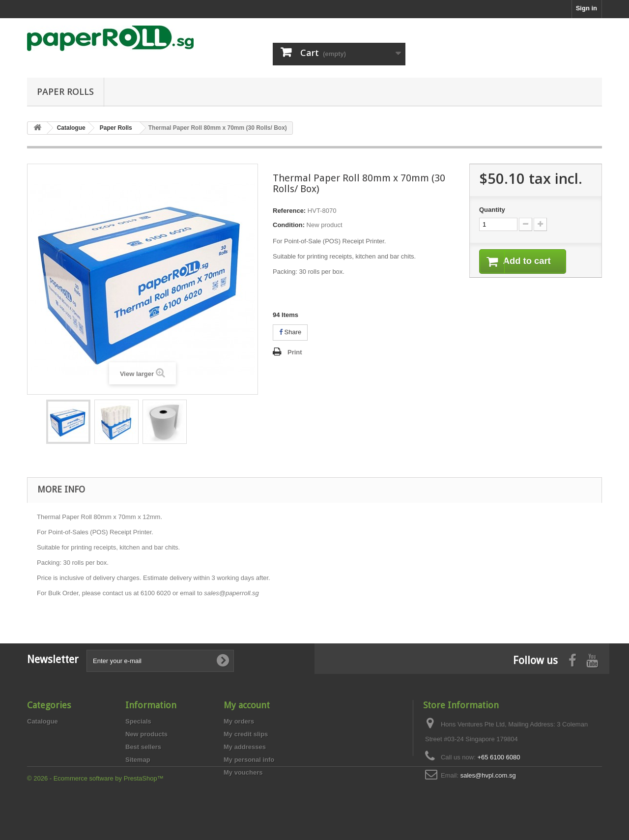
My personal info (249, 760)
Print (295, 352)
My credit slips (246, 734)
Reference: (289, 211)
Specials (138, 721)
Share (290, 332)
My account (247, 705)
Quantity (492, 210)
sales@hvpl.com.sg (488, 775)
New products (146, 734)
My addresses (245, 747)
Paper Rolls (65, 91)
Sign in (586, 8)
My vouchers (243, 772)
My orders (239, 721)
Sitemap (138, 760)
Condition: (289, 225)
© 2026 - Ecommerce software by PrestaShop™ (95, 813)
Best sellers (143, 747)
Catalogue (43, 721)
